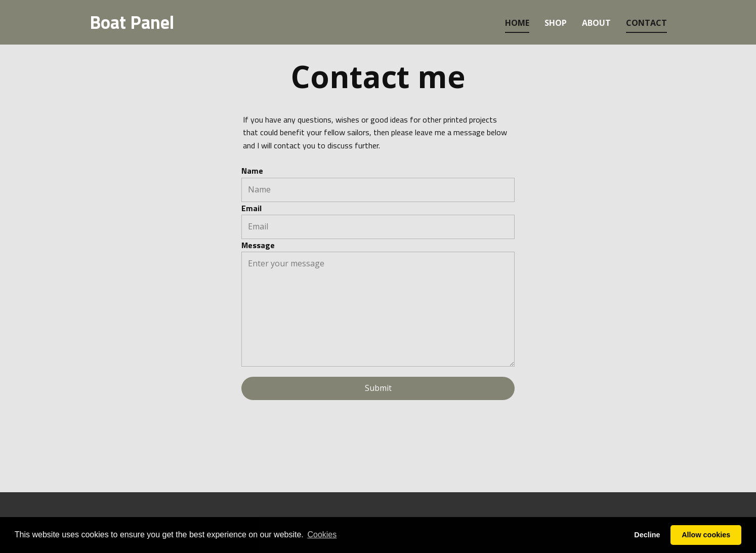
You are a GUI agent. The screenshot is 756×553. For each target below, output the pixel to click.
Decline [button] (647, 535)
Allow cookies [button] (706, 535)
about (596, 23)
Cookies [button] (322, 535)
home (517, 23)
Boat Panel (132, 22)
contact (646, 23)
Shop (556, 23)
